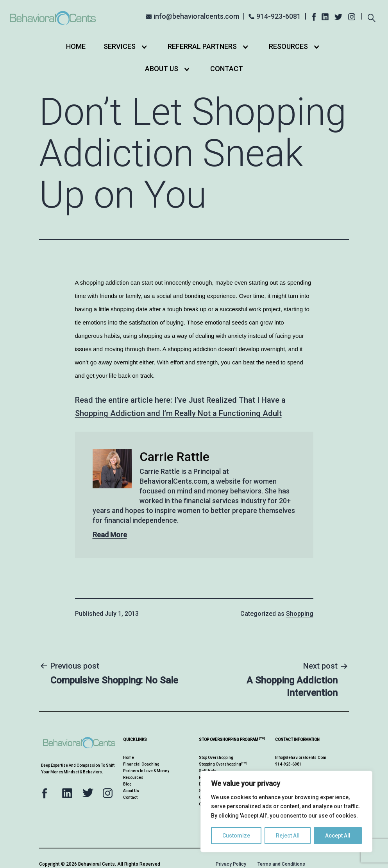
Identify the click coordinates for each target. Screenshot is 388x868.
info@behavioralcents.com (196, 16)
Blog (127, 784)
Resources (288, 46)
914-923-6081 (279, 16)
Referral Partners (202, 46)
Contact (227, 69)
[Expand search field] (371, 15)
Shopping (300, 614)
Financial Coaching (141, 764)
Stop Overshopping (216, 758)
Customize (236, 836)
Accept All (338, 836)
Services (120, 46)
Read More (110, 535)
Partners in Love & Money (146, 771)
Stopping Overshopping (223, 764)
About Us (162, 69)
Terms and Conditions (281, 864)
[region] (286, 812)
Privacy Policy (231, 864)
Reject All (288, 836)
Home (76, 46)
